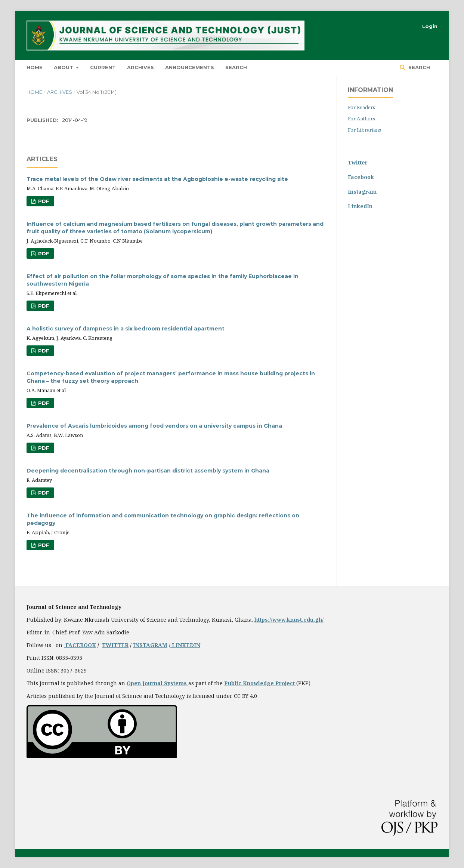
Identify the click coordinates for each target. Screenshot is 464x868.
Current (103, 67)
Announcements (190, 67)
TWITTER (115, 645)
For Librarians (364, 130)
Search (236, 67)
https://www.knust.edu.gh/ (289, 620)
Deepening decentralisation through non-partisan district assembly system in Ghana (148, 471)
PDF (43, 201)
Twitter (358, 162)
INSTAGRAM (150, 645)
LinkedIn (360, 206)
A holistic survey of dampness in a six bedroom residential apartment (126, 329)
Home (34, 92)
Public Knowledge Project (260, 683)
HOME (35, 67)
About (64, 67)
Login (430, 26)
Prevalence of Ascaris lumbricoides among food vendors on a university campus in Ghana (154, 426)
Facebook (361, 177)
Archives (140, 67)
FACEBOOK (80, 645)
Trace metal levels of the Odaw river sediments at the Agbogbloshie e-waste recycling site (157, 179)
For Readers (361, 107)
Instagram (362, 192)
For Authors (361, 118)
